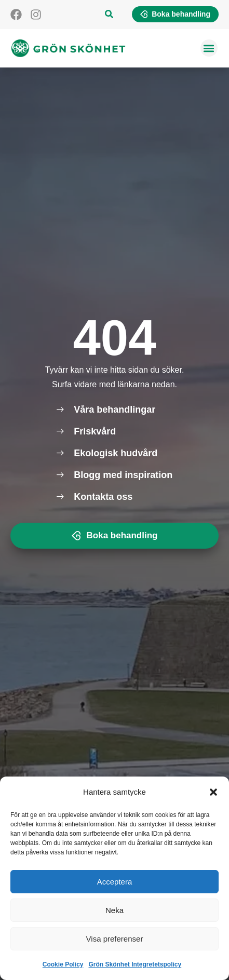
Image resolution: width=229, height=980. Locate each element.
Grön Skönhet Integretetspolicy (135, 964)
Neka (114, 910)
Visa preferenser (115, 939)
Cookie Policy (63, 964)
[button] (213, 792)
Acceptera (115, 882)
